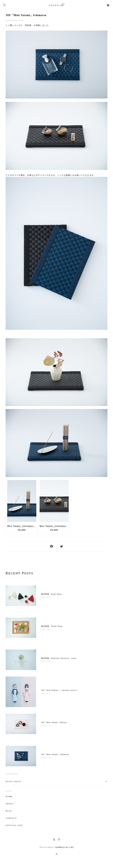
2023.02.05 (46, 597)
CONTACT (11, 818)
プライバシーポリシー (47, 847)
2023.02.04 (46, 629)
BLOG (9, 811)
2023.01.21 (46, 693)
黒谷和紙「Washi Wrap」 (53, 626)
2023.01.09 (46, 758)
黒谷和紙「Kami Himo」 (52, 594)
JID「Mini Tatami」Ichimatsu (26, 15)
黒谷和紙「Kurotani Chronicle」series (59, 658)
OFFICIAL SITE (14, 826)
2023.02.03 (46, 661)
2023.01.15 (46, 726)
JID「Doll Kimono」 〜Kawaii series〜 (59, 690)
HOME (9, 797)
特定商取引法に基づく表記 (65, 847)
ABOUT (9, 804)
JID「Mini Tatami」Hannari (54, 722)
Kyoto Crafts (13, 782)
